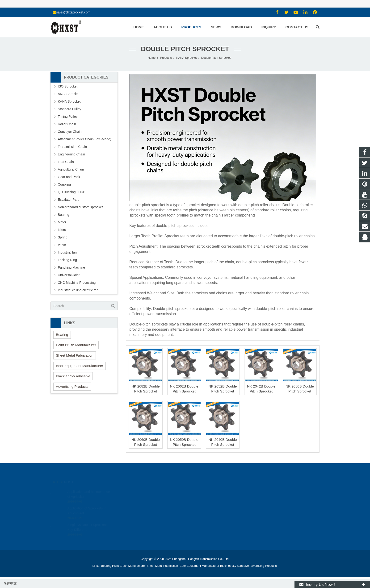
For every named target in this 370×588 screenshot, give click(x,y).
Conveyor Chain (70, 132)
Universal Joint (69, 275)
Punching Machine (71, 267)
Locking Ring (67, 260)
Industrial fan (67, 252)
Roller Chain (67, 124)
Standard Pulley (69, 109)
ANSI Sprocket (69, 94)
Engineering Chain (71, 154)
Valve (62, 245)
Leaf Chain (66, 162)
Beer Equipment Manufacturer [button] (80, 366)
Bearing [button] (62, 335)
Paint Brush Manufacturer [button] (76, 345)
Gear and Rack (69, 177)
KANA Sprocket (69, 101)
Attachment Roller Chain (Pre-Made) (84, 139)
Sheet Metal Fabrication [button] (75, 355)
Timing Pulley (68, 117)
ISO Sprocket (68, 86)
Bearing (63, 215)
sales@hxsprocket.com (73, 12)
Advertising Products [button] (72, 386)
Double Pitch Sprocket (185, 49)
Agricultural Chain (71, 169)
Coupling (64, 184)
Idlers (62, 230)
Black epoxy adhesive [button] (73, 376)
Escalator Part (68, 200)
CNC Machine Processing (77, 283)
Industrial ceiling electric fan (78, 290)
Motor (62, 222)
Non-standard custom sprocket (80, 207)
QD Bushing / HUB (72, 192)
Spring (63, 237)
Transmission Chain (72, 147)
